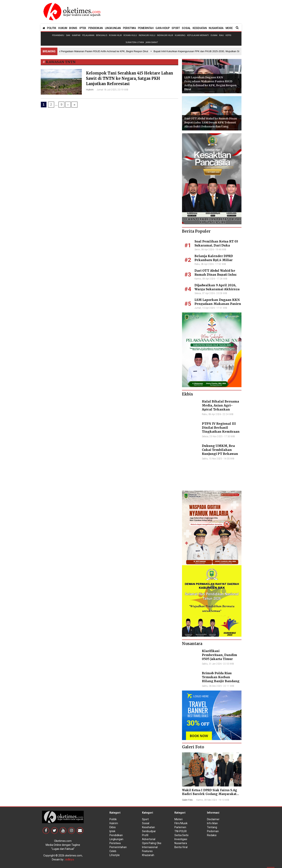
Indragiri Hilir (165, 35)
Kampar (76, 35)
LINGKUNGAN (113, 28)
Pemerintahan (118, 847)
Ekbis (113, 827)
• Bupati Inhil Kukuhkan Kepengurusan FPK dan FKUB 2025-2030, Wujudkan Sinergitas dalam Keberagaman (213, 51)
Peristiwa (115, 843)
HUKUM (63, 28)
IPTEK (83, 28)
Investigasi (181, 839)
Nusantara (181, 843)
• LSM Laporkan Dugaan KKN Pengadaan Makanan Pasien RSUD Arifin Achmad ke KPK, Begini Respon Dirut (89, 51)
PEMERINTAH (146, 28)
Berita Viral (181, 847)
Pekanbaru (58, 35)
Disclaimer (213, 819)
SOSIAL (186, 28)
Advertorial (149, 839)
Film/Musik (181, 823)
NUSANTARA (216, 28)
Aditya (70, 859)
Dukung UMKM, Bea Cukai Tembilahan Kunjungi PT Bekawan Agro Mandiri (220, 452)
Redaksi (212, 835)
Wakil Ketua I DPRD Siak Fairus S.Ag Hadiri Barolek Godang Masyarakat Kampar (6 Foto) (210, 794)
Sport (145, 819)
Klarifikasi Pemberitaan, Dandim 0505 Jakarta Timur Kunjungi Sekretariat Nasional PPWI (220, 659)
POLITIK (52, 28)
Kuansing (180, 35)
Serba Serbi (181, 835)
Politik (113, 819)
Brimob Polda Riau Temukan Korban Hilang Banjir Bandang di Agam (221, 679)
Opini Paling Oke (152, 843)
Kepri (228, 35)
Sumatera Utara (135, 42)
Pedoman (213, 831)
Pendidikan (116, 835)
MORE (229, 28)
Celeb (113, 851)
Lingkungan (116, 839)
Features (147, 851)
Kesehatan (148, 827)
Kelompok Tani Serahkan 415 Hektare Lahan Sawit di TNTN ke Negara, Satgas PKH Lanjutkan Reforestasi (130, 78)
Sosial (146, 823)
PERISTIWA (129, 28)
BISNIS (73, 28)
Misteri (178, 819)
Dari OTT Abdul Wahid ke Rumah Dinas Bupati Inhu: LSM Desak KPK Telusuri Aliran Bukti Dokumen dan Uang (211, 122)
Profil (145, 835)
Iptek (112, 831)
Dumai (214, 35)
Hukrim (90, 90)
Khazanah (148, 855)
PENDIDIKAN (96, 28)
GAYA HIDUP (162, 28)
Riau (221, 35)
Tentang (212, 827)
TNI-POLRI (180, 831)
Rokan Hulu (130, 35)
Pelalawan (88, 35)
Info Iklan (212, 823)
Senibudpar (149, 831)
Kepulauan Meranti (198, 35)
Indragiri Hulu (147, 35)
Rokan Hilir (115, 35)
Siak (68, 35)
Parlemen (180, 827)
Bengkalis (102, 35)
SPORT (176, 28)
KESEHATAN (200, 28)
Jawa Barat (152, 42)
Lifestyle (115, 855)
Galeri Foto (187, 800)
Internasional (150, 847)
